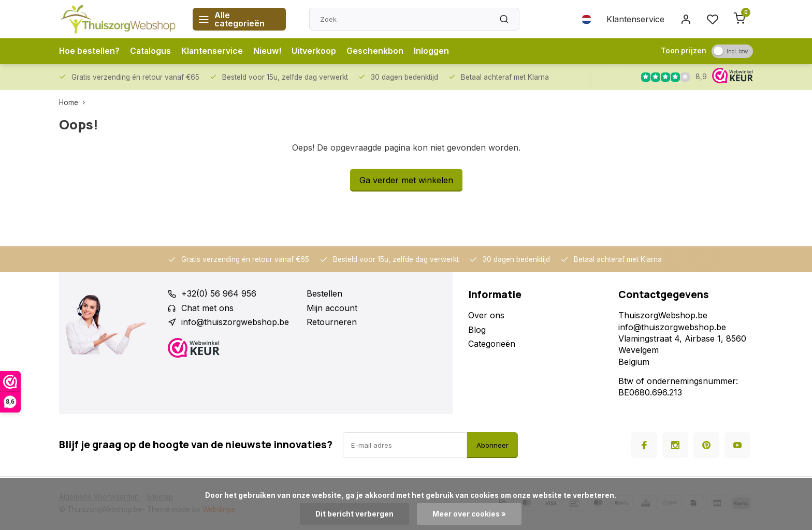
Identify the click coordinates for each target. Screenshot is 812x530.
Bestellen (324, 293)
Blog (477, 330)
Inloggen (433, 51)
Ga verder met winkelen (406, 180)
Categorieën (492, 344)
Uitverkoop (316, 51)
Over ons (486, 315)
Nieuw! (269, 51)
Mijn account (332, 308)
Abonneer (492, 445)
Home (74, 102)
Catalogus (151, 51)
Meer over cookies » (469, 514)
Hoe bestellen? (90, 51)
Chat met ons (207, 308)
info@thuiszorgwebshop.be (235, 322)
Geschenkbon (377, 51)
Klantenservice (635, 19)
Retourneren (332, 322)
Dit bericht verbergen (354, 514)
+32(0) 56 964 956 (219, 293)
